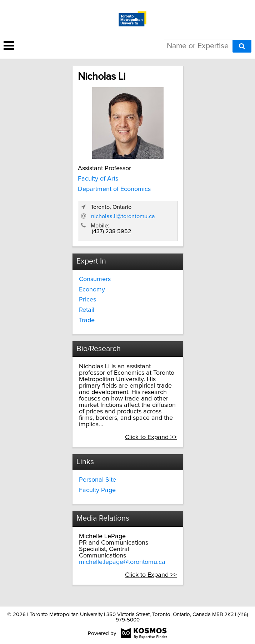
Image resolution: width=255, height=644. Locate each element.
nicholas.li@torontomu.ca (123, 216)
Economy (92, 290)
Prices (87, 300)
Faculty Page (97, 490)
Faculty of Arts (98, 179)
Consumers (95, 279)
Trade (87, 320)
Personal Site (97, 480)
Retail (87, 310)
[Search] (242, 46)
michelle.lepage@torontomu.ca (122, 562)
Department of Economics (114, 189)
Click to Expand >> (151, 437)
